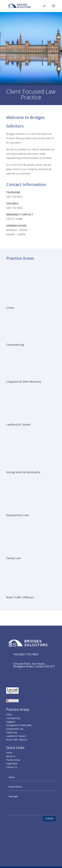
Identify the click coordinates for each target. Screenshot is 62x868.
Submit (49, 818)
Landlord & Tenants (16, 736)
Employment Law (17, 515)
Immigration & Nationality (23, 472)
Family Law (13, 558)
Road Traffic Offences (20, 597)
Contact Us (12, 767)
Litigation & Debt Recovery (24, 382)
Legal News (12, 763)
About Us (11, 756)
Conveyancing (15, 345)
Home (9, 753)
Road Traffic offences (17, 740)
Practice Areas (13, 760)
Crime (10, 308)
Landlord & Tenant (18, 425)
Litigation (11, 722)
